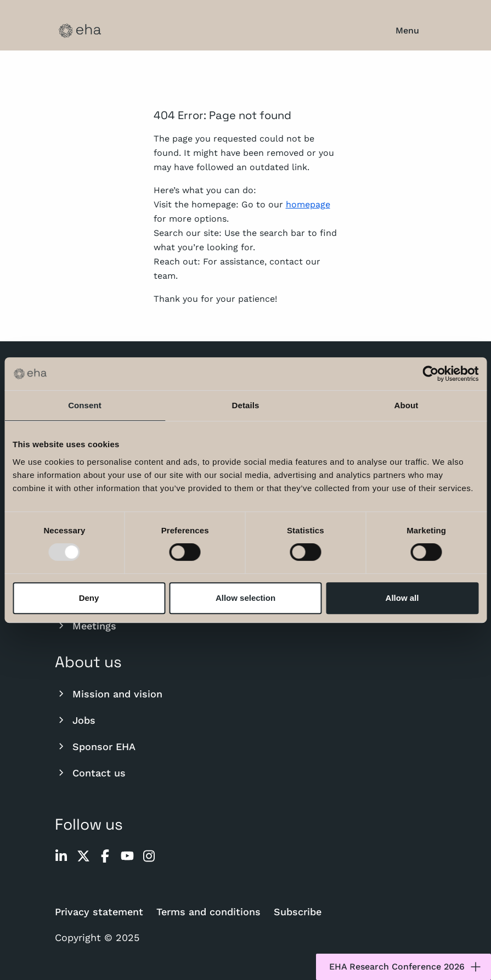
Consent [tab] (85, 405)
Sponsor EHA (95, 746)
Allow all (402, 598)
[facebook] (105, 856)
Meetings (86, 626)
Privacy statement (99, 912)
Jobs (75, 720)
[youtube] (127, 856)
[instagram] (149, 856)
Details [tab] (246, 405)
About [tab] (407, 405)
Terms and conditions (208, 912)
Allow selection (246, 598)
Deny (89, 598)
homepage (308, 204)
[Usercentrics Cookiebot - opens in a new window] (430, 374)
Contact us (90, 773)
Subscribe (298, 912)
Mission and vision (109, 694)
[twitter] (83, 856)
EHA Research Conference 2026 (406, 967)
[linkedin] (61, 856)
